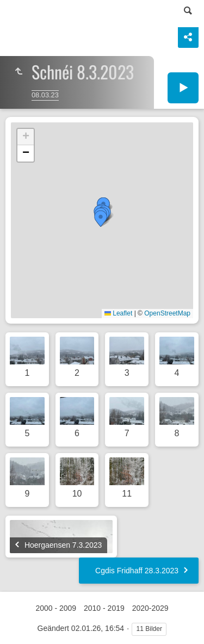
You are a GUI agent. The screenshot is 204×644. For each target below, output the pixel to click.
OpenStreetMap (167, 313)
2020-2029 (150, 608)
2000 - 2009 (56, 608)
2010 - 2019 (104, 608)
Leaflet (118, 313)
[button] (101, 219)
